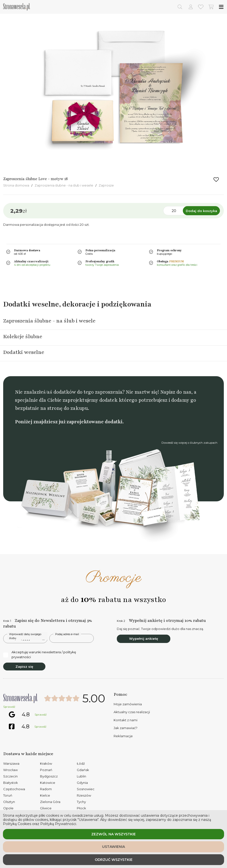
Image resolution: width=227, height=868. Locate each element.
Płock (81, 808)
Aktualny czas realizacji (132, 712)
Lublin (81, 776)
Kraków (46, 763)
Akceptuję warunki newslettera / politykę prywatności (40, 654)
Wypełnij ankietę (144, 639)
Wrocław (10, 770)
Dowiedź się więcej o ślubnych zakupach (189, 443)
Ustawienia (113, 847)
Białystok (11, 783)
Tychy (81, 802)
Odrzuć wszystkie (114, 860)
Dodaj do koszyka (201, 211)
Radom (46, 789)
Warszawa (11, 763)
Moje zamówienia (128, 704)
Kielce (45, 795)
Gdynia (82, 783)
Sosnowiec (86, 789)
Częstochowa (14, 789)
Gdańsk (83, 770)
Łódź (81, 763)
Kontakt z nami (126, 720)
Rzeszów (84, 795)
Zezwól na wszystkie (113, 834)
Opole (8, 808)
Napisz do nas (176, 392)
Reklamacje (123, 736)
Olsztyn (9, 802)
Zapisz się (24, 667)
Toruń (8, 795)
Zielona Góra (50, 802)
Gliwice (46, 808)
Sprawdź (9, 707)
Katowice (48, 783)
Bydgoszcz (49, 776)
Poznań (46, 770)
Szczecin (10, 776)
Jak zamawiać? (126, 728)
